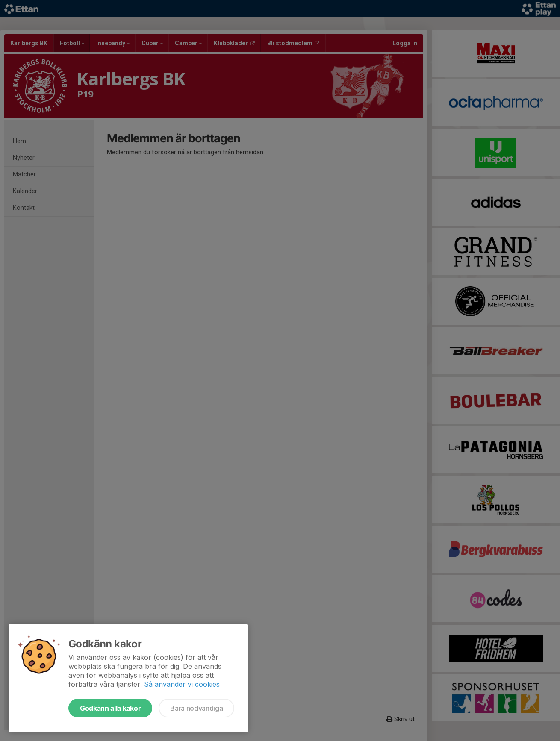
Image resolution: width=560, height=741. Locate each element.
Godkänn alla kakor (110, 708)
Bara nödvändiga (196, 708)
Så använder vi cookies (182, 684)
